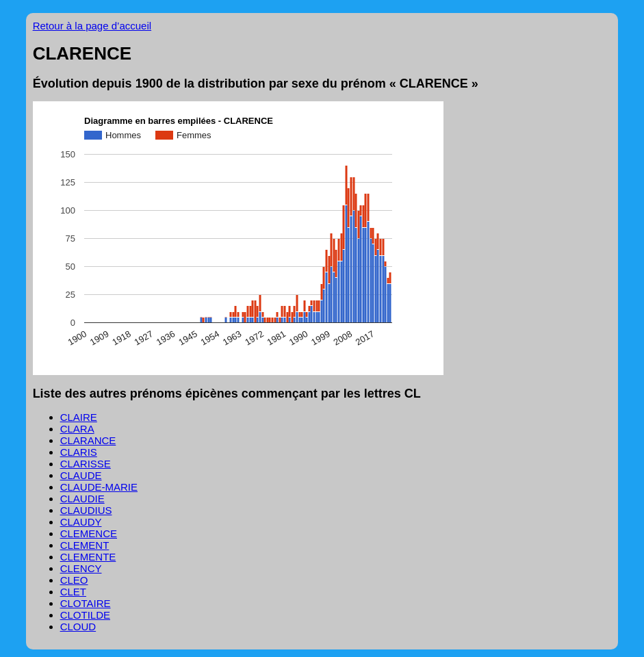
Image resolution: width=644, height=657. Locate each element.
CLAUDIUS (86, 510)
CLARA (77, 429)
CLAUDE (81, 475)
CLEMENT (85, 545)
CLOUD (78, 627)
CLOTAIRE (86, 603)
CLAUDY (81, 522)
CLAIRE (79, 417)
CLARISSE (86, 464)
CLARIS (79, 452)
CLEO (74, 580)
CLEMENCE (89, 533)
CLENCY (81, 568)
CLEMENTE (88, 557)
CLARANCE (88, 440)
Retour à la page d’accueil (92, 26)
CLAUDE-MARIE (99, 487)
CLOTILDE (85, 615)
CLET (73, 592)
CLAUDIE (82, 499)
